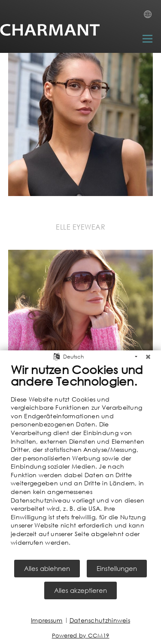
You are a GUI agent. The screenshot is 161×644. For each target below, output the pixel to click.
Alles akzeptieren (80, 590)
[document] (80, 461)
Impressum (47, 620)
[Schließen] (148, 357)
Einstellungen (117, 568)
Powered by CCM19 (81, 636)
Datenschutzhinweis (100, 620)
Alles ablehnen (47, 568)
